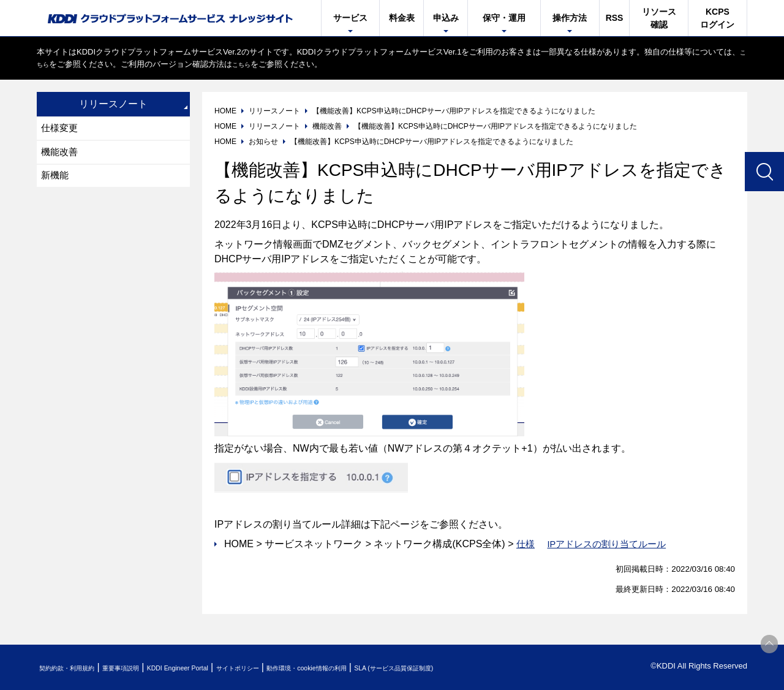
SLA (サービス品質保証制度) (508, 668)
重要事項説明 (149, 668)
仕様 (526, 544)
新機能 (56, 181)
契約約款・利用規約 (77, 668)
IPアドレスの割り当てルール (612, 544)
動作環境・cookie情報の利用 (394, 668)
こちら (49, 64)
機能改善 (61, 155)
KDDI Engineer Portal (224, 668)
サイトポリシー (302, 668)
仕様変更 (61, 130)
